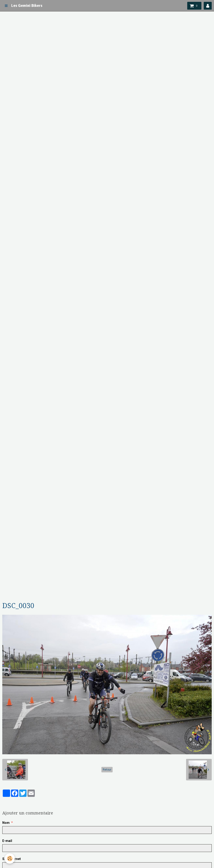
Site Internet (12, 859)
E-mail (7, 841)
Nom (6, 823)
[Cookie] (10, 859)
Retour (107, 770)
